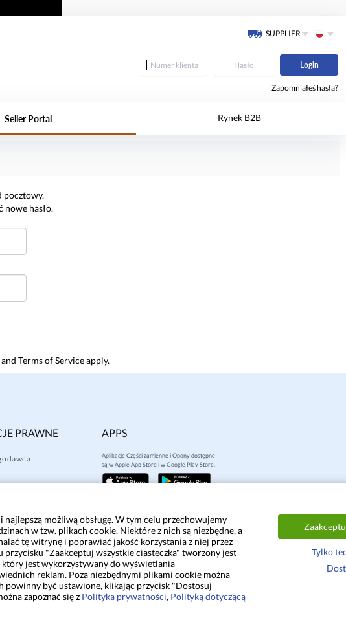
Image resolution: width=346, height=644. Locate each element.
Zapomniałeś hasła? (305, 88)
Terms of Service (51, 360)
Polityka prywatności (124, 596)
